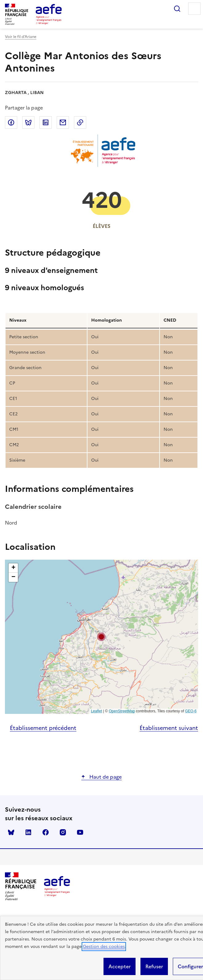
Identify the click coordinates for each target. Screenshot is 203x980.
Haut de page (105, 777)
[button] (101, 637)
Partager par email (63, 122)
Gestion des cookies (104, 947)
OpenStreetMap (122, 711)
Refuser (154, 966)
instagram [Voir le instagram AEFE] (63, 832)
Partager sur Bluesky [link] (28, 122)
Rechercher (177, 9)
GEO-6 (191, 711)
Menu (194, 9)
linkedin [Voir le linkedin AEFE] (28, 832)
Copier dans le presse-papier (80, 122)
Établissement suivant (169, 728)
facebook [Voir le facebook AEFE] (46, 832)
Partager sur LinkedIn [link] (46, 122)
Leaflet (96, 711)
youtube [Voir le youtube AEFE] (80, 832)
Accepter (120, 966)
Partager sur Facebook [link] (11, 122)
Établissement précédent (43, 728)
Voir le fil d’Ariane (21, 37)
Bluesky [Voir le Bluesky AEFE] (11, 832)
